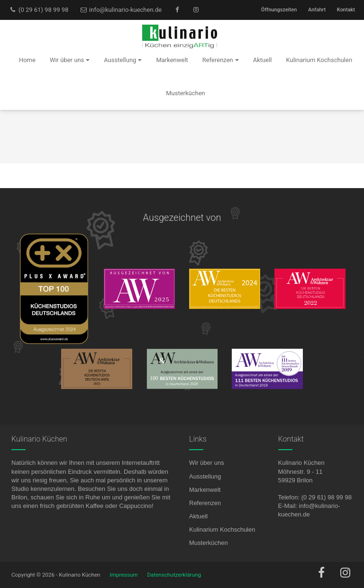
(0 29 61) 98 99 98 (39, 10)
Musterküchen (209, 543)
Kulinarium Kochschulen (222, 529)
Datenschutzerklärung (174, 575)
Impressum (124, 575)
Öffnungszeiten (279, 10)
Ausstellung (205, 476)
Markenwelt (205, 490)
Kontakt (346, 10)
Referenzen (205, 503)
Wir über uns (207, 463)
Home (27, 60)
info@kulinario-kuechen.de (121, 10)
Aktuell (198, 516)
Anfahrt (317, 10)
